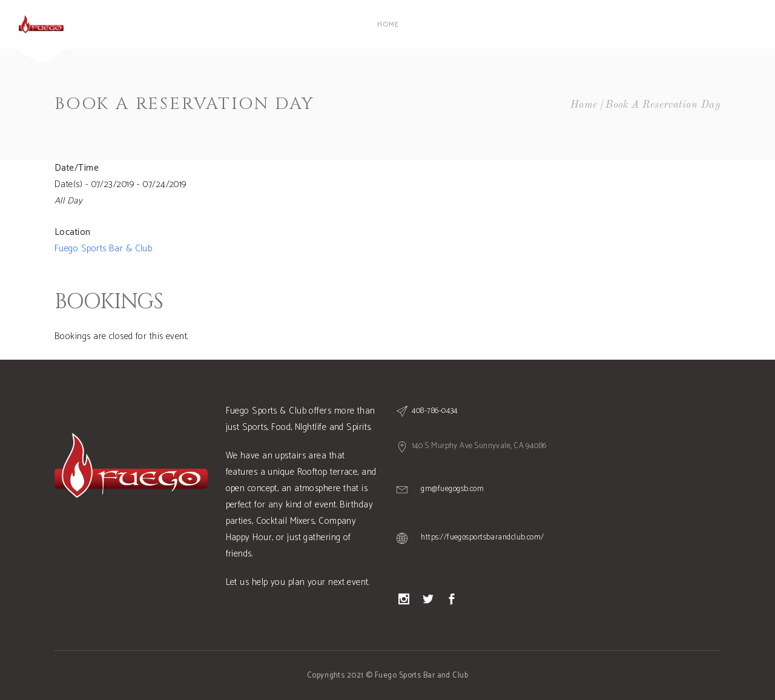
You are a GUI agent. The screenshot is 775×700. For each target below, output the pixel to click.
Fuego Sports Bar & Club (103, 249)
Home (584, 105)
